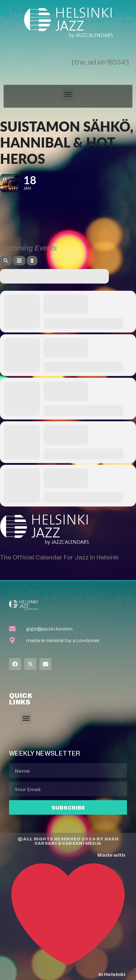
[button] (68, 94)
